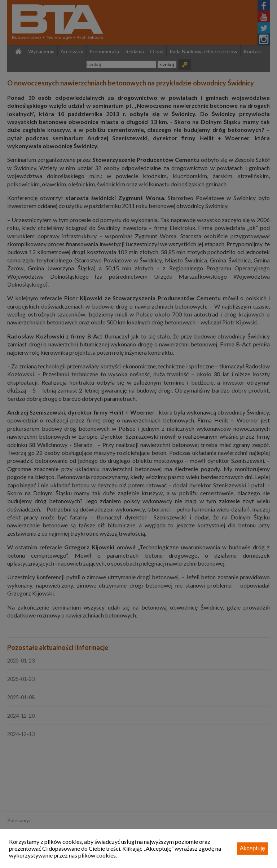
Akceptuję (252, 848)
